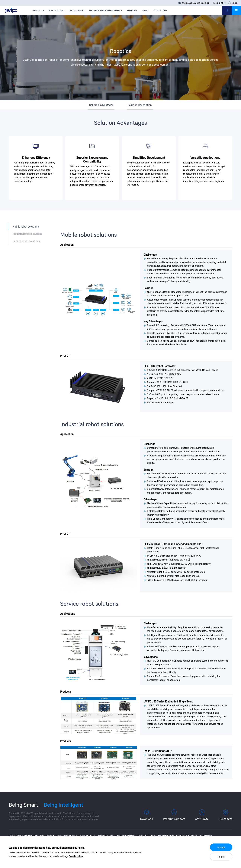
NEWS (145, 10)
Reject (221, 857)
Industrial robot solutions (27, 234)
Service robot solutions (26, 241)
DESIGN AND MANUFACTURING (106, 10)
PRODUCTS (38, 10)
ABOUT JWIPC (77, 10)
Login (233, 3)
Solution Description (140, 105)
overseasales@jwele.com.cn (194, 3)
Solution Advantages (101, 105)
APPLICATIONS (57, 10)
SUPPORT (132, 10)
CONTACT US (160, 10)
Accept (221, 847)
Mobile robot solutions (26, 227)
